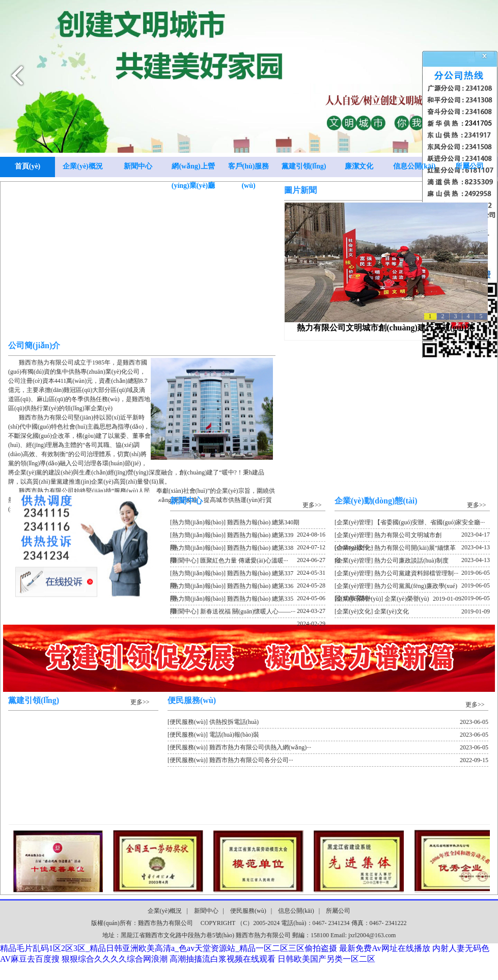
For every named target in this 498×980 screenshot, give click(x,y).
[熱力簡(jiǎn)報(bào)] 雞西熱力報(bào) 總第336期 (248, 587)
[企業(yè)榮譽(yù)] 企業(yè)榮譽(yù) (398, 599)
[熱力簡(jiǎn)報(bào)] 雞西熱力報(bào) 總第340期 (248, 524)
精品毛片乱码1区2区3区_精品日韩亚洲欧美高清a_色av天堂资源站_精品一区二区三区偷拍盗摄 (169, 948)
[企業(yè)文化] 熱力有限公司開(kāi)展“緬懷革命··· (412, 549)
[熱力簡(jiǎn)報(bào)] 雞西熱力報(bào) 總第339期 (248, 537)
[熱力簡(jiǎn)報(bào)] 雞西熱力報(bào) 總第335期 (248, 600)
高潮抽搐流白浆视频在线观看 (223, 959)
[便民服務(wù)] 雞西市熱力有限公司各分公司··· (328, 760)
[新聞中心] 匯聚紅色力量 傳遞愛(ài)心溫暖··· (248, 562)
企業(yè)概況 (83, 166)
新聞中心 (138, 166)
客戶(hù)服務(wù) (249, 170)
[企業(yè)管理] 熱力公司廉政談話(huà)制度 (412, 562)
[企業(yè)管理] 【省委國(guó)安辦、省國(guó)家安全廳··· (412, 524)
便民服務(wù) (248, 911)
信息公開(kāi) (414, 166)
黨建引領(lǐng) (304, 166)
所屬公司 (469, 166)
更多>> (312, 505)
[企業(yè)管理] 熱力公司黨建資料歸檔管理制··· (412, 575)
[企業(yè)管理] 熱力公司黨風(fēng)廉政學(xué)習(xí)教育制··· (412, 587)
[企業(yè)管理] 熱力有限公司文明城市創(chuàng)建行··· (412, 537)
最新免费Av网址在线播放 (384, 948)
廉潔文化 (359, 166)
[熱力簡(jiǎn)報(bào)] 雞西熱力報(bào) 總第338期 (248, 549)
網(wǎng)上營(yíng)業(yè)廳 (193, 170)
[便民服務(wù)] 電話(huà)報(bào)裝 (328, 735)
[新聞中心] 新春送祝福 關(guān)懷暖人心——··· (248, 613)
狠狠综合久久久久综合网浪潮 (115, 959)
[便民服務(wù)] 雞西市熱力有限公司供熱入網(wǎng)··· (328, 747)
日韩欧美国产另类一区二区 (326, 959)
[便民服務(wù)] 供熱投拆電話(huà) (328, 722)
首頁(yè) (28, 166)
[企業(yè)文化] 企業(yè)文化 (412, 611)
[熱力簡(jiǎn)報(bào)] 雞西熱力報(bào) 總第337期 (248, 575)
